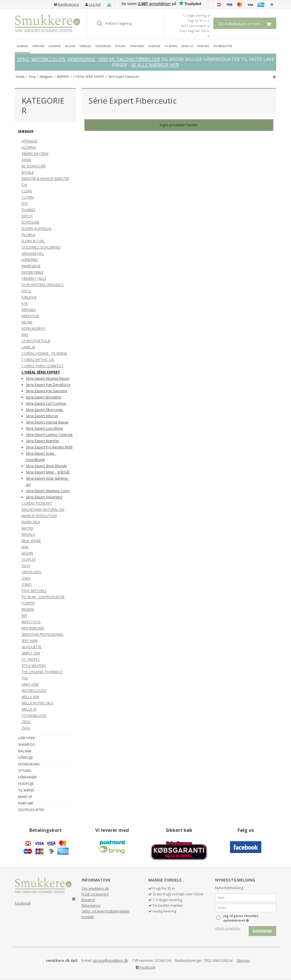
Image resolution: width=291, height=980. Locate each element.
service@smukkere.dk (110, 961)
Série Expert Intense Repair (47, 422)
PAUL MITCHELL (34, 591)
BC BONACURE (34, 166)
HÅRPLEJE (85, 46)
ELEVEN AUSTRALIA (37, 229)
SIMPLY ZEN (31, 653)
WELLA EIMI (30, 697)
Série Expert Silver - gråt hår (48, 472)
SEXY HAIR (30, 641)
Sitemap (243, 961)
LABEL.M (28, 347)
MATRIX (28, 528)
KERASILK (29, 310)
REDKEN (28, 609)
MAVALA (28, 535)
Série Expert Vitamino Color (48, 491)
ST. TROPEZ (31, 659)
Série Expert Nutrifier (42, 441)
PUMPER (28, 603)
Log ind (95, 4)
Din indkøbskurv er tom (247, 23)
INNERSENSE (81, 59)
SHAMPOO (55, 46)
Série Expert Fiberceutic (45, 410)
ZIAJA (26, 728)
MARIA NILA (31, 522)
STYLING (120, 46)
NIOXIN (27, 553)
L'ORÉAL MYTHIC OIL (38, 360)
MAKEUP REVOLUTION (39, 516)
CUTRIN (28, 197)
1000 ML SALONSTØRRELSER (129, 59)
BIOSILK (28, 172)
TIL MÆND (171, 46)
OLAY (26, 566)
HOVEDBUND (103, 46)
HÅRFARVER (137, 46)
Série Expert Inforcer (42, 416)
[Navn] (246, 897)
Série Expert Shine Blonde (46, 466)
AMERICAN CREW (35, 154)
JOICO (26, 291)
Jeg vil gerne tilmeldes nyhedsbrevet (249, 918)
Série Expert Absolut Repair (48, 378)
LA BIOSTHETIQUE (36, 341)
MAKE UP (187, 46)
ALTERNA (29, 147)
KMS (25, 335)
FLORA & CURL (33, 241)
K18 (25, 304)
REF (24, 616)
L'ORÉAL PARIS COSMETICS (42, 366)
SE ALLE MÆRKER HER (155, 65)
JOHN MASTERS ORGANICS (42, 285)
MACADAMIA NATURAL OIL (43, 510)
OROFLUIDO (32, 572)
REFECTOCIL (31, 622)
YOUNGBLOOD (34, 716)
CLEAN (27, 191)
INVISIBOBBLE (33, 272)
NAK (25, 547)
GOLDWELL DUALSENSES (41, 247)
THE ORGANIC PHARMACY (42, 672)
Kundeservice (68, 4)
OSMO (27, 585)
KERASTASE (30, 316)
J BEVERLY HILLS (34, 279)
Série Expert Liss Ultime (44, 428)
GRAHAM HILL (33, 254)
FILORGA (29, 235)
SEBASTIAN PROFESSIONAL (43, 634)
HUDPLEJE (154, 46)
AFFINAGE (29, 141)
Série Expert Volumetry (44, 497)
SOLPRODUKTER (223, 46)
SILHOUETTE (31, 647)
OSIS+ (26, 578)
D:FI (25, 204)
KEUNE (27, 322)
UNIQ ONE (30, 684)
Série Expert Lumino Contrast (49, 435)
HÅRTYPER (38, 46)
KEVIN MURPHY (34, 329)
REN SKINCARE (33, 628)
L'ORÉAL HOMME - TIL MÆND (44, 353)
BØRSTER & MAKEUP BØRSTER (45, 179)
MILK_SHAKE (31, 541)
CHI (24, 185)
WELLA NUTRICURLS (37, 703)
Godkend (262, 931)
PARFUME (203, 46)
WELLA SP (29, 709)
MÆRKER (22, 46)
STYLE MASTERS (34, 666)
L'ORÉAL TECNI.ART (37, 503)
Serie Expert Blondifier (44, 397)
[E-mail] (246, 907)
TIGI (25, 678)
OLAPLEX (29, 560)
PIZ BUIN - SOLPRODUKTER (43, 597)
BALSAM (70, 46)
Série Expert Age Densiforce (48, 385)
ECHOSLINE (31, 222)
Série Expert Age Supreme (47, 391)
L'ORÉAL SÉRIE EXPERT (41, 372)
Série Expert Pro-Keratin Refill (49, 447)
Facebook (23, 903)
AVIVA (26, 160)
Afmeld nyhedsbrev (228, 928)
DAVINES (28, 210)
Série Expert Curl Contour (46, 403)
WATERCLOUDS (48, 59)
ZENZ (23, 59)
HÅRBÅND (30, 260)
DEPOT (27, 216)
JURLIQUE (29, 297)
